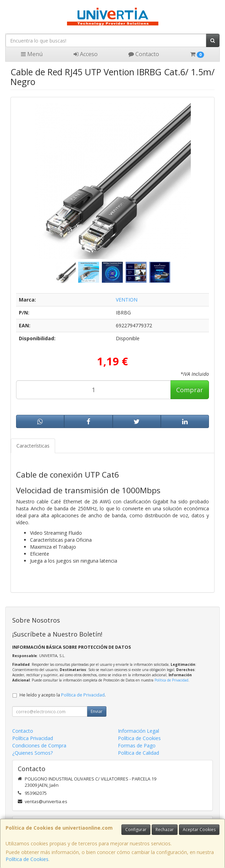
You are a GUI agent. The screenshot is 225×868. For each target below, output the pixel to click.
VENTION (127, 300)
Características (33, 446)
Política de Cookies (27, 859)
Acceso (86, 54)
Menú (32, 54)
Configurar (136, 829)
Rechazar (165, 829)
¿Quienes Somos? (32, 753)
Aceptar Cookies (199, 829)
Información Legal (138, 731)
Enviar (97, 711)
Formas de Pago (137, 745)
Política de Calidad (138, 753)
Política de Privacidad (171, 680)
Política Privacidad (33, 738)
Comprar (190, 390)
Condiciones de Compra (39, 745)
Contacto (144, 54)
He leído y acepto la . (63, 695)
